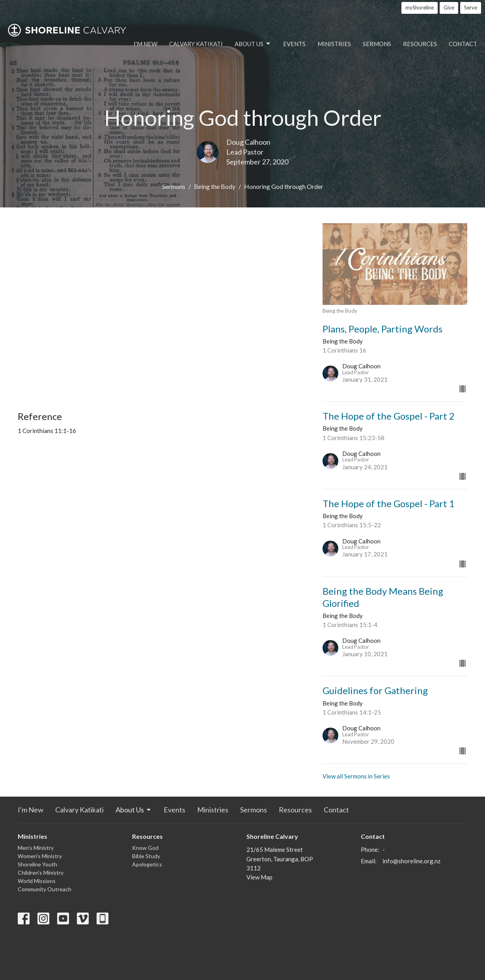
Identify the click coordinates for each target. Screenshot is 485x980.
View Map (259, 877)
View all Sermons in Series (356, 776)
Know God (145, 848)
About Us (253, 44)
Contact (463, 44)
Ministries (334, 44)
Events (294, 44)
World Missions (37, 881)
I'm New (145, 44)
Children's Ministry (41, 873)
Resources (420, 44)
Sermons (377, 44)
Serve (471, 7)
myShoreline (420, 7)
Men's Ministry (36, 848)
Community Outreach (45, 889)
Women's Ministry (40, 856)
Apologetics (147, 864)
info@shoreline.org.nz (411, 861)
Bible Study (146, 856)
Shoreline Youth (37, 864)
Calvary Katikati (196, 44)
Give (449, 7)
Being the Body (215, 186)
